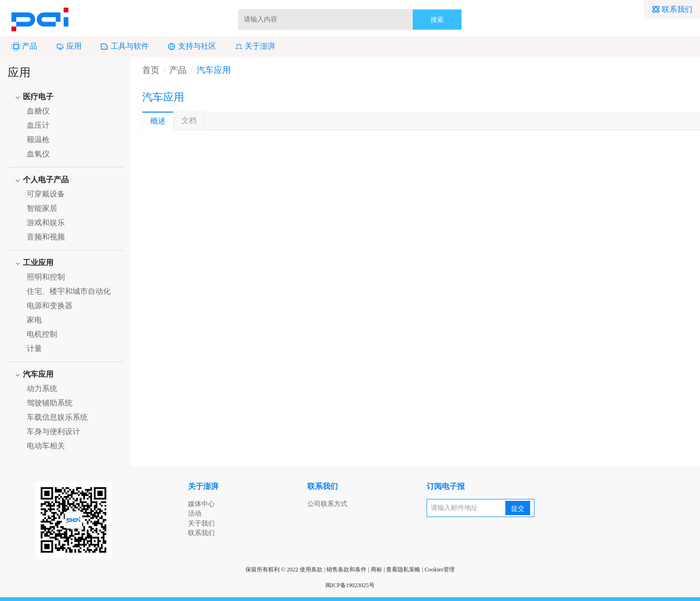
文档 (189, 120)
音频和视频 (46, 237)
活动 (195, 513)
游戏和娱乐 (46, 223)
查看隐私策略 (403, 570)
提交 (518, 509)
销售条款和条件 (346, 570)
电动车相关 (46, 446)
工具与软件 (124, 47)
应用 (69, 47)
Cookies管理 (440, 570)
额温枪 (38, 140)
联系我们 (672, 9)
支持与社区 (191, 47)
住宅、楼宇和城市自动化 (69, 291)
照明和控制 (46, 277)
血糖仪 (38, 111)
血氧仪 (38, 154)
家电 (34, 320)
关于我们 (201, 523)
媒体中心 (201, 504)
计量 (34, 348)
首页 (151, 70)
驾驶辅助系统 (50, 403)
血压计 (38, 125)
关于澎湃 (255, 47)
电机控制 (42, 334)
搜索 (437, 20)
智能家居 (42, 208)
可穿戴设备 (46, 194)
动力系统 (42, 389)
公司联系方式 (327, 504)
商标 (376, 570)
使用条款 (311, 570)
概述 (158, 121)
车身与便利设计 (53, 431)
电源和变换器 (50, 306)
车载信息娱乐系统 (57, 417)
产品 (24, 47)
